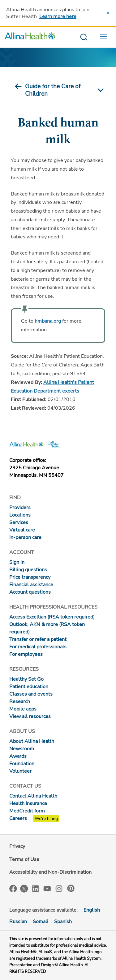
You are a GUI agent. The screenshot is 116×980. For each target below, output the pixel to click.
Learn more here (58, 16)
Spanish (63, 922)
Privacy (17, 846)
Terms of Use (24, 859)
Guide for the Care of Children (53, 90)
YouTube (47, 888)
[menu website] (105, 37)
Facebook (13, 889)
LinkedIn (36, 888)
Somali (41, 922)
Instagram (59, 888)
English (92, 910)
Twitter (24, 889)
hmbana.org (48, 321)
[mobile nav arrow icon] (99, 90)
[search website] (84, 37)
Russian (18, 922)
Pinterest (71, 888)
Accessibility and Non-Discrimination (50, 872)
